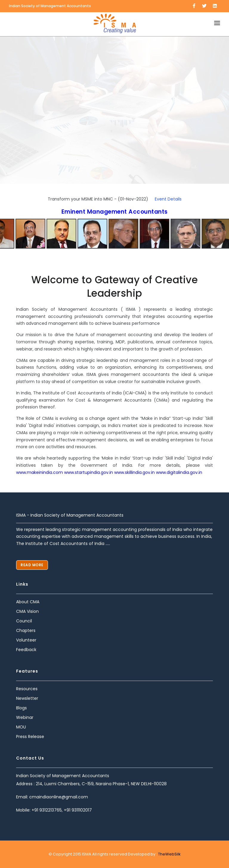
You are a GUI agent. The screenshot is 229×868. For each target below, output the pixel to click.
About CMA (28, 602)
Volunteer (26, 640)
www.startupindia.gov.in (89, 472)
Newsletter (27, 698)
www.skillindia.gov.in (134, 472)
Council (24, 621)
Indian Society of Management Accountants (50, 6)
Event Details (168, 199)
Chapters (26, 630)
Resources (27, 689)
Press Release (30, 737)
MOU (21, 727)
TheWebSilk (169, 854)
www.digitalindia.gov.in (179, 472)
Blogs (21, 708)
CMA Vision (27, 611)
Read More (32, 565)
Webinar (25, 717)
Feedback (26, 650)
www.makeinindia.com (40, 472)
